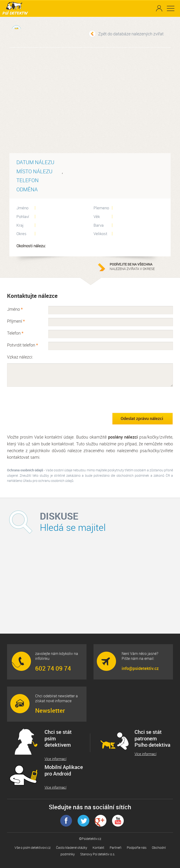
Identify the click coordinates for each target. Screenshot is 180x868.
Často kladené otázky (72, 848)
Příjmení (16, 321)
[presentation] (43, 400)
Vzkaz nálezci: (20, 357)
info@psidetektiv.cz (140, 668)
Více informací (55, 759)
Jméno (15, 309)
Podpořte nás (137, 848)
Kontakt (98, 848)
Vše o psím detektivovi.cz (33, 848)
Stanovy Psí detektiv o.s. (98, 854)
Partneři (116, 848)
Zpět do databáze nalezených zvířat (131, 34)
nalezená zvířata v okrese (139, 267)
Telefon (15, 333)
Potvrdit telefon (22, 345)
